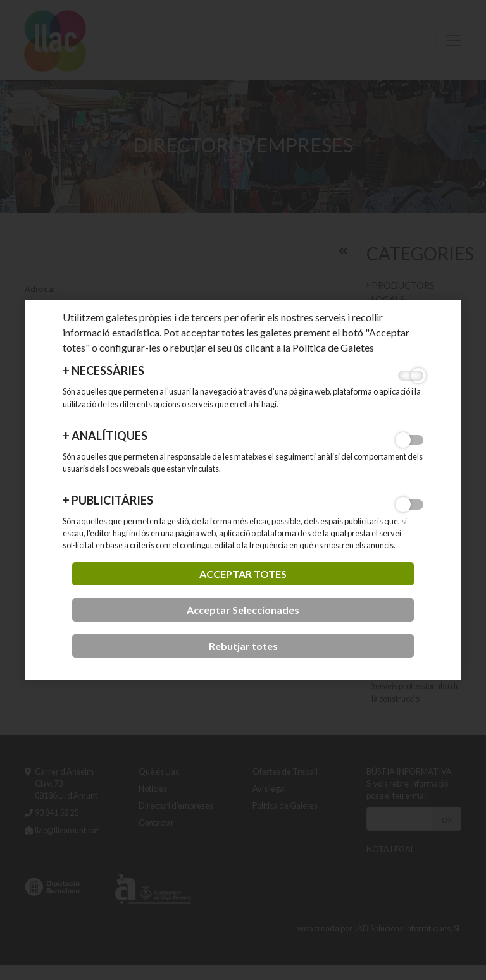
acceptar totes (243, 574)
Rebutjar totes (243, 646)
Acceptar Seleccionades (243, 610)
